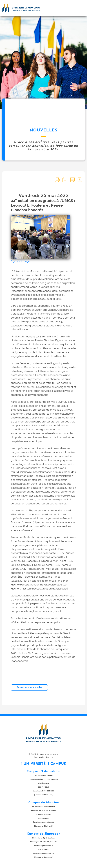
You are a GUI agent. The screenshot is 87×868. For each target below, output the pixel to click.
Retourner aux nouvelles (29, 687)
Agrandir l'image (20, 261)
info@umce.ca (44, 783)
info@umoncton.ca (44, 815)
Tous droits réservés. (43, 757)
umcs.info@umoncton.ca (44, 846)
